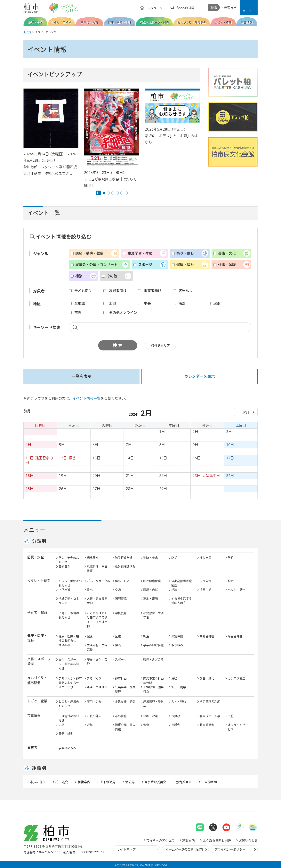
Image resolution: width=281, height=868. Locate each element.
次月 (246, 412)
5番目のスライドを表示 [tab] (122, 193)
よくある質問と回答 (217, 840)
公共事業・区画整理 (125, 689)
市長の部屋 (94, 716)
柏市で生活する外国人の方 (182, 601)
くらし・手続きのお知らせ (70, 583)
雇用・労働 (94, 702)
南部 (182, 303)
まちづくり (94, 678)
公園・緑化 (207, 678)
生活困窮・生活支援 (97, 647)
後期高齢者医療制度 (182, 583)
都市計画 (121, 678)
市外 (78, 313)
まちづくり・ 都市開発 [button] (37, 680)
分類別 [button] (39, 541)
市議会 (176, 725)
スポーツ (145, 265)
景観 (174, 678)
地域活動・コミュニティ (69, 601)
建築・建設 (66, 687)
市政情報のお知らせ (69, 718)
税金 (231, 581)
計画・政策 (151, 716)
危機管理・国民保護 (97, 569)
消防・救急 (151, 558)
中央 (147, 303)
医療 (118, 636)
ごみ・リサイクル (98, 581)
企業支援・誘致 (125, 702)
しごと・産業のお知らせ (69, 704)
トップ (28, 32)
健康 (90, 636)
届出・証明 (122, 581)
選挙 (90, 725)
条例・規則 (66, 734)
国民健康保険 (152, 581)
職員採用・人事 (210, 716)
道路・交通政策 (97, 687)
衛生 (146, 636)
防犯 (231, 558)
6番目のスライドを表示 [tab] (126, 193)
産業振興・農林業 (153, 704)
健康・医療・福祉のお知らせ (69, 639)
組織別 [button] (39, 768)
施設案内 (189, 840)
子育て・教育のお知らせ (69, 615)
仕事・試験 (227, 265)
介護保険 (177, 636)
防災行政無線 (124, 558)
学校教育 (121, 613)
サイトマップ (126, 849)
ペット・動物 (237, 590)
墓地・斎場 (151, 599)
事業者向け (153, 291)
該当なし (186, 291)
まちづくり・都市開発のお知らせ (70, 681)
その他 (112, 276)
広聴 (61, 725)
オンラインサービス (238, 727)
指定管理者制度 (210, 702)
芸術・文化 (227, 253)
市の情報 (121, 716)
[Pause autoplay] (98, 193)
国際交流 (121, 599)
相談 (79, 276)
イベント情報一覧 (87, 398)
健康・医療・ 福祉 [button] (37, 638)
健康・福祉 (185, 265)
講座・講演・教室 (89, 253)
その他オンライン (123, 313)
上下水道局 (108, 782)
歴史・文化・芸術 (97, 662)
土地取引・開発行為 (153, 689)
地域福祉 (64, 645)
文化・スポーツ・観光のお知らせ (69, 664)
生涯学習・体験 (140, 253)
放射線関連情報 (125, 567)
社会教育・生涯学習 (153, 615)
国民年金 (205, 581)
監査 (146, 725)
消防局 (130, 782)
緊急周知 (93, 558)
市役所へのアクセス (160, 840)
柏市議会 (62, 782)
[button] (249, 7)
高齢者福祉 (207, 636)
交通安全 (64, 567)
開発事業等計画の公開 (153, 681)
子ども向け (83, 291)
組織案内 (84, 782)
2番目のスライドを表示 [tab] (108, 193)
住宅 (90, 590)
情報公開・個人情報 (125, 727)
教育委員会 (207, 725)
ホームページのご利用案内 (184, 849)
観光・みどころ (153, 660)
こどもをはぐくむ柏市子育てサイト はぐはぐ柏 (97, 620)
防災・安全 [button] (36, 557)
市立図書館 (209, 782)
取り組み (177, 645)
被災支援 (205, 558)
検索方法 (230, 8)
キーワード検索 (47, 327)
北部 (113, 303)
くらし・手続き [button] (39, 581)
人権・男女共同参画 (97, 601)
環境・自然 (151, 590)
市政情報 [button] (34, 716)
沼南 (217, 303)
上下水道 (64, 590)
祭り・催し (185, 253)
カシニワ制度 (237, 678)
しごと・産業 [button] (37, 701)
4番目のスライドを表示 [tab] (117, 193)
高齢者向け (118, 291)
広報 (231, 716)
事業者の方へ (67, 748)
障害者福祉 (235, 636)
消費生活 (205, 590)
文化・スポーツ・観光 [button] (41, 662)
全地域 (80, 303)
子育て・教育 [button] (37, 613)
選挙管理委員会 (155, 782)
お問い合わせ (248, 840)
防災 (174, 558)
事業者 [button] (32, 748)
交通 (118, 590)
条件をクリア (161, 346)
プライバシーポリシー (230, 849)
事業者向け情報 (153, 645)
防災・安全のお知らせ (69, 560)
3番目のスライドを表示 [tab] (113, 193)
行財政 (176, 716)
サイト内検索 (173, 8)
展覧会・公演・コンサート (96, 265)
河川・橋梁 (179, 687)
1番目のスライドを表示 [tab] (104, 193)
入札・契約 (179, 702)
